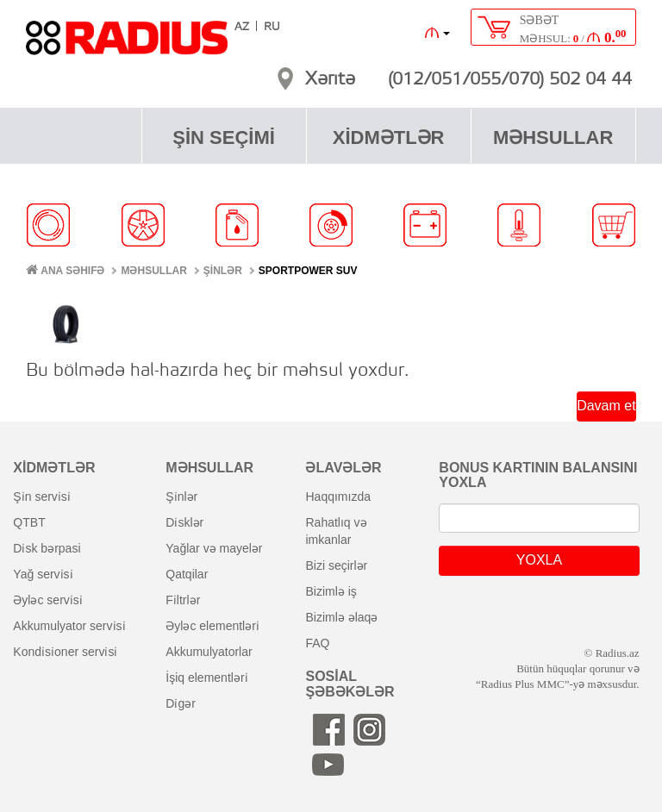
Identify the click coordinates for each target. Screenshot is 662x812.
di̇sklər (184, 522)
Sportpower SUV (308, 271)
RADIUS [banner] (127, 46)
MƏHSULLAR (553, 137)
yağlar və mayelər (214, 548)
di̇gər (181, 703)
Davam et (606, 406)
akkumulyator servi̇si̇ (69, 626)
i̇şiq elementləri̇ (206, 678)
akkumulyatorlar (209, 652)
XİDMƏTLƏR (389, 137)
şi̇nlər (181, 497)
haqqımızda (338, 497)
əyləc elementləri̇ (212, 626)
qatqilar (187, 574)
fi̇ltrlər (183, 600)
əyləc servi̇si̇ (47, 600)
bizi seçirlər (336, 565)
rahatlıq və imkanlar (336, 531)
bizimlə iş (331, 591)
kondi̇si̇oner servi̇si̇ (65, 652)
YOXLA (539, 560)
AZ (242, 27)
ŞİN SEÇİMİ (224, 137)
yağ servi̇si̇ (43, 574)
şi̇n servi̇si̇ (41, 497)
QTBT (29, 522)
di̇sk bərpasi (47, 548)
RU (272, 27)
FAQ (317, 643)
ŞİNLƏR (223, 271)
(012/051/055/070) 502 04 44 (510, 80)
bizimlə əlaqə (341, 617)
